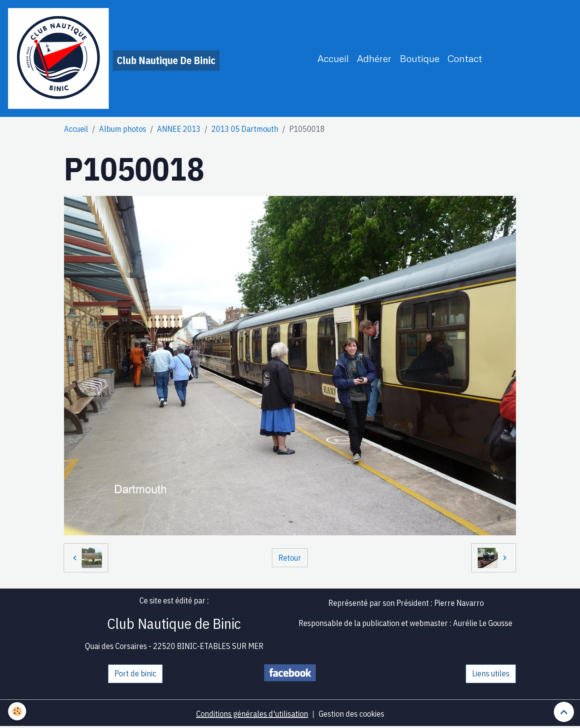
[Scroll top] (564, 712)
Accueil (333, 58)
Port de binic (135, 673)
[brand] (114, 58)
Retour (290, 558)
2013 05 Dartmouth (245, 129)
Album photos (123, 129)
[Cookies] (17, 711)
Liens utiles (491, 673)
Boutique (419, 58)
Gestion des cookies (351, 714)
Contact (465, 58)
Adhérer (374, 58)
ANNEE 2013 (179, 129)
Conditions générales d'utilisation (252, 714)
